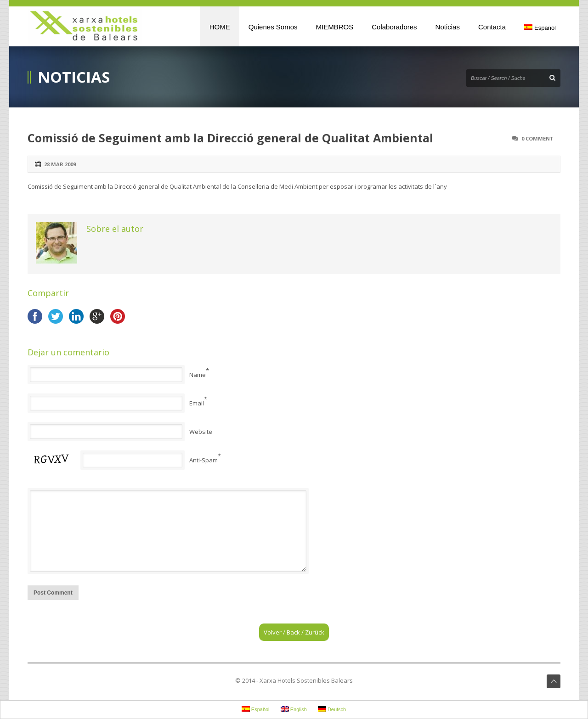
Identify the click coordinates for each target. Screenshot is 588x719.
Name (198, 375)
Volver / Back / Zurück (294, 632)
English (294, 709)
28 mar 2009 (60, 164)
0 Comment (537, 138)
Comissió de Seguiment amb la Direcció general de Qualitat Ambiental (230, 138)
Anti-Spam (204, 460)
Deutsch (332, 709)
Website (201, 432)
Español (540, 28)
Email (197, 403)
